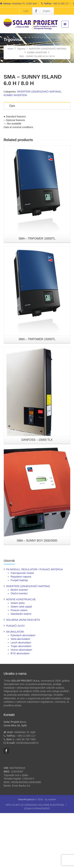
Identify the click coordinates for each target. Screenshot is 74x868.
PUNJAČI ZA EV (15, 680)
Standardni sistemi (21, 669)
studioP (52, 854)
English (46, 11)
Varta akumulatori (20, 694)
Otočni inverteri (19, 648)
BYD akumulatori (20, 708)
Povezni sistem (19, 665)
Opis (12, 161)
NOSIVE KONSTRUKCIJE (21, 654)
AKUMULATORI (15, 686)
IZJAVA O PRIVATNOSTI (37, 863)
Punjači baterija (19, 635)
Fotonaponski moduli (22, 628)
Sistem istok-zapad (21, 661)
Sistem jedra (18, 658)
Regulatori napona (21, 631)
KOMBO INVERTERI (15, 150)
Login (26, 11)
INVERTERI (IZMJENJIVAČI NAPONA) (39, 147)
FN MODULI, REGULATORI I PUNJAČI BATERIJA (34, 624)
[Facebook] (36, 11)
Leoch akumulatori (21, 697)
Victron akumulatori (21, 705)
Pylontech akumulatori (23, 690)
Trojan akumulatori (21, 701)
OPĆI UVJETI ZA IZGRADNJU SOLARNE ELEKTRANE (35, 860)
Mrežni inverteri (19, 645)
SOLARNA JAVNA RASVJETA (23, 675)
